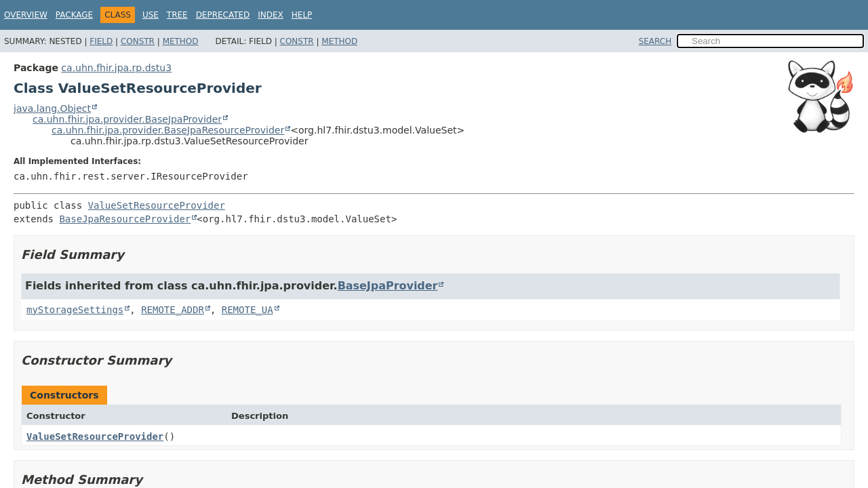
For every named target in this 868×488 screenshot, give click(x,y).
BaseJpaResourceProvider (125, 219)
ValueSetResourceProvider (157, 205)
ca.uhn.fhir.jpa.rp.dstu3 (116, 68)
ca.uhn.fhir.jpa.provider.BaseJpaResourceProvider (168, 130)
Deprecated (223, 15)
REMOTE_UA (248, 310)
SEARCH (655, 41)
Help (302, 15)
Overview (26, 15)
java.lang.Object (52, 108)
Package (74, 15)
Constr (138, 41)
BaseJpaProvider (388, 286)
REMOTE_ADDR (173, 310)
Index (271, 15)
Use (151, 15)
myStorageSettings (75, 310)
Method (181, 41)
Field (101, 41)
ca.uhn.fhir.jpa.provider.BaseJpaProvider (127, 119)
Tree (177, 15)
